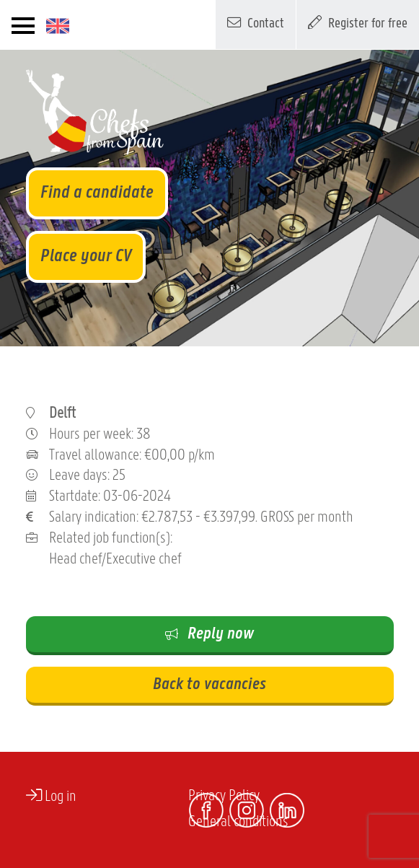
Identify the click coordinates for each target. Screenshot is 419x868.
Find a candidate (97, 193)
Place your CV (86, 257)
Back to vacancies (209, 685)
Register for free (358, 22)
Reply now (209, 634)
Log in (51, 796)
